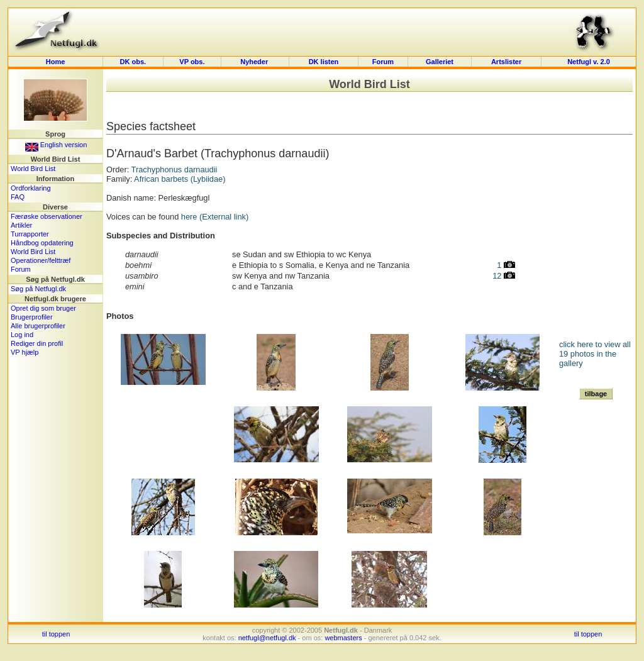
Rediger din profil (37, 343)
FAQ (18, 197)
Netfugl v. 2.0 (589, 62)
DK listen (324, 62)
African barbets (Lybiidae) (180, 179)
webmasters (343, 638)
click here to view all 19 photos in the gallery (595, 354)
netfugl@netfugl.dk (267, 638)
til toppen (56, 634)
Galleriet (440, 62)
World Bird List (33, 169)
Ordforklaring (31, 188)
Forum (383, 62)
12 (504, 276)
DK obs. (133, 62)
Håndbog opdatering (42, 243)
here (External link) (215, 217)
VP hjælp (25, 352)
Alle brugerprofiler (38, 326)
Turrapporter (30, 234)
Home (56, 62)
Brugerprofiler (32, 317)
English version (56, 145)
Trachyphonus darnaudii (175, 169)
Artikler (21, 225)
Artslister (506, 62)
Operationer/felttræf (41, 260)
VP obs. (192, 62)
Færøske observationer (47, 216)
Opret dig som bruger (43, 308)
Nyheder (255, 62)
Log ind (22, 335)
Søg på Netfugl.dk (38, 289)
